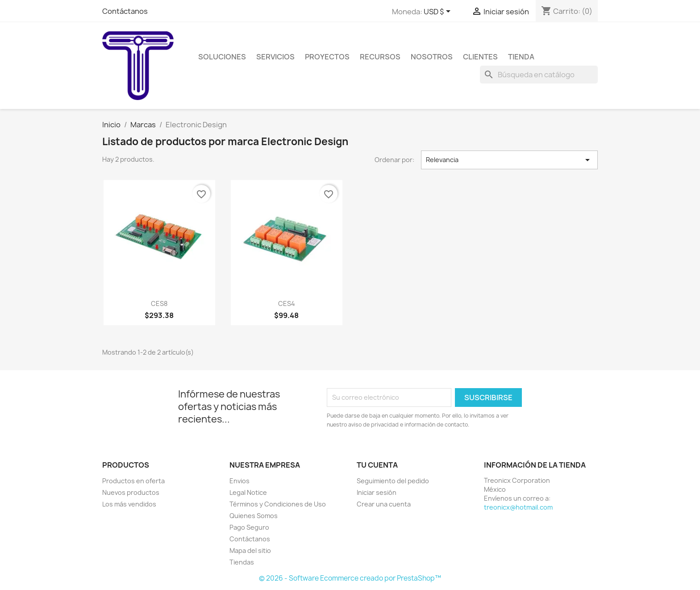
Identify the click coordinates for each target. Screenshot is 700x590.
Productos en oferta (133, 481)
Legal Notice (248, 492)
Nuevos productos (131, 492)
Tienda (521, 57)
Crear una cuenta (384, 504)
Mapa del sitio (250, 550)
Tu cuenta (377, 465)
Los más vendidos (129, 504)
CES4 (287, 303)
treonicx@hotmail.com (518, 507)
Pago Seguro (249, 527)
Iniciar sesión (377, 492)
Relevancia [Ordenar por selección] (509, 160)
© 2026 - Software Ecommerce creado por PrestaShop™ (350, 578)
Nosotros (432, 57)
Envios (240, 481)
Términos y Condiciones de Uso (278, 504)
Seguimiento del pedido (393, 481)
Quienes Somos (254, 516)
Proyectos (327, 57)
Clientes (480, 57)
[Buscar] (539, 75)
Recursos (380, 57)
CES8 (159, 303)
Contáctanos (125, 11)
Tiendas (242, 562)
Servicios (275, 57)
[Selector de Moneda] (439, 12)
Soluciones (222, 57)
